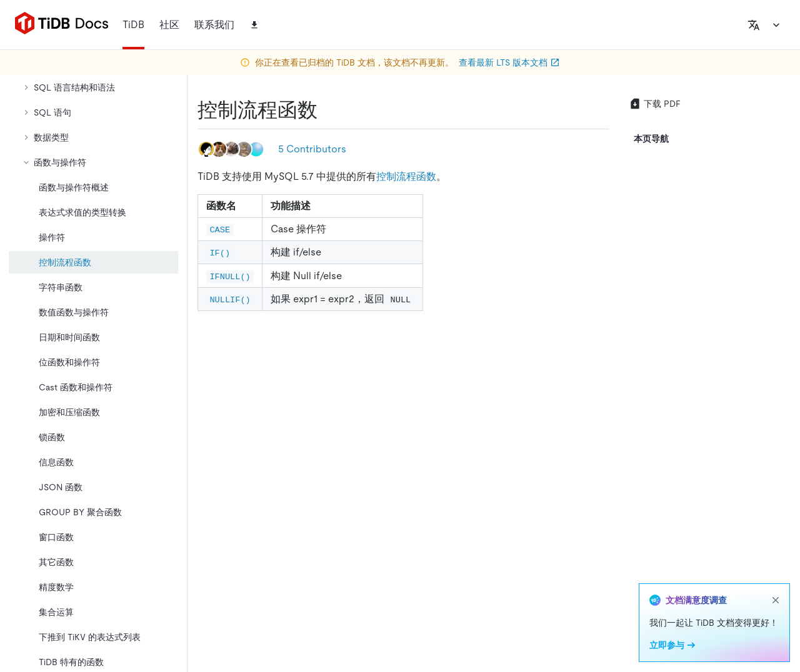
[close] (776, 600)
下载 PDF (655, 104)
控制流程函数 (406, 176)
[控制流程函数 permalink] (327, 110)
